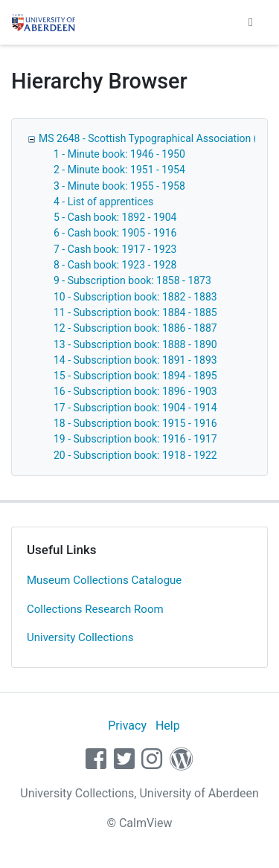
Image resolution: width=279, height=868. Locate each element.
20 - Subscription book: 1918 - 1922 (135, 455)
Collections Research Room (95, 609)
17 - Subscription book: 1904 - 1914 (135, 408)
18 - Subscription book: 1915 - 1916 (135, 423)
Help (168, 726)
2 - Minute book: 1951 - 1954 (119, 170)
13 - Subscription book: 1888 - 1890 (135, 344)
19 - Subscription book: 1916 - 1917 (135, 439)
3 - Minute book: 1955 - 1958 (119, 186)
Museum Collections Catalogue (104, 580)
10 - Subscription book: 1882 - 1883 (135, 297)
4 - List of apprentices (103, 202)
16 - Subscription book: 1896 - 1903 (135, 391)
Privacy (127, 726)
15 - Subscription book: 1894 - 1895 (135, 376)
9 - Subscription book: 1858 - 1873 (132, 280)
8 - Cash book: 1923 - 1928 (115, 265)
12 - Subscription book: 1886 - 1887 (135, 328)
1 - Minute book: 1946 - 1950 (119, 154)
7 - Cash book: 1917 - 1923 (115, 249)
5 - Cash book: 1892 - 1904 (115, 217)
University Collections (80, 637)
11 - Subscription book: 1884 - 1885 (135, 312)
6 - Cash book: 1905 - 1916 (115, 233)
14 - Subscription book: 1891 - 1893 (135, 360)
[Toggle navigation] (251, 22)
